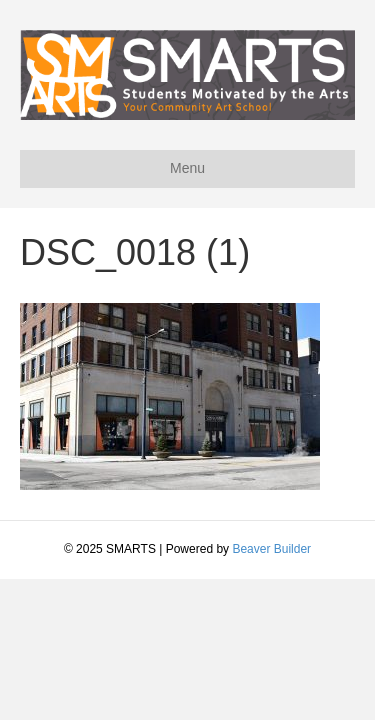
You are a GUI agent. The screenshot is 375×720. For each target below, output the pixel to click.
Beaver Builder (271, 549)
